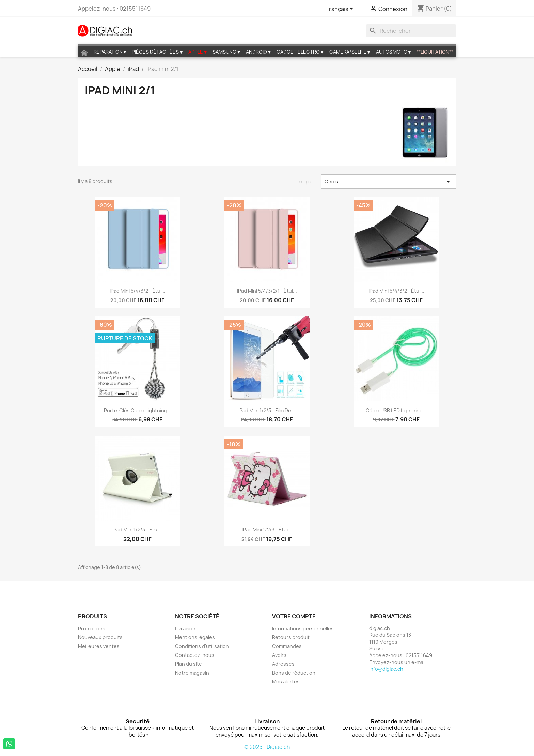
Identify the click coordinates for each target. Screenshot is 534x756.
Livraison (185, 628)
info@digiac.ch (386, 669)
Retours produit (291, 637)
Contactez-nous (195, 655)
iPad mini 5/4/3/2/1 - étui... (267, 291)
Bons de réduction (294, 673)
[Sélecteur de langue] (341, 9)
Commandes (287, 646)
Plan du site (189, 664)
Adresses (283, 664)
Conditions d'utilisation (202, 646)
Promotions (92, 628)
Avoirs (279, 655)
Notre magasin (192, 673)
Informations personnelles (303, 628)
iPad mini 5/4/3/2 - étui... (138, 291)
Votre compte (294, 616)
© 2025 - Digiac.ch (267, 747)
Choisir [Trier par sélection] (389, 182)
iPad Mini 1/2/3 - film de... (267, 410)
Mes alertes (286, 682)
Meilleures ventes (99, 646)
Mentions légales (195, 637)
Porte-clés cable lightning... (138, 410)
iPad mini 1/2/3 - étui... (137, 530)
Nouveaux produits (100, 637)
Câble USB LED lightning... (396, 410)
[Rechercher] (411, 31)
